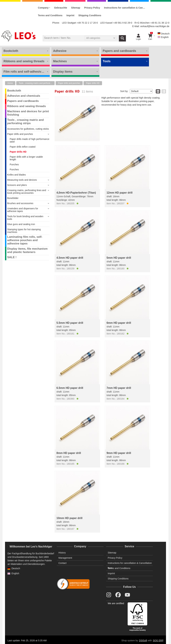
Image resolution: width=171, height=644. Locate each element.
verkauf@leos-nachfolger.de (155, 26)
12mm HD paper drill (120, 193)
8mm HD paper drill (69, 453)
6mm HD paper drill (119, 323)
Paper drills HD (93, 83)
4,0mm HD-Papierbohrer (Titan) (76, 193)
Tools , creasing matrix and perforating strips (37, 83)
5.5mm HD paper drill (70, 323)
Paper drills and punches (69, 83)
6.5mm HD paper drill (70, 388)
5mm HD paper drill (119, 258)
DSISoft (143, 640)
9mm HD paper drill (119, 453)
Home (10, 83)
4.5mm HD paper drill (70, 258)
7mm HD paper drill (119, 388)
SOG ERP (158, 640)
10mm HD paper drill (69, 518)
